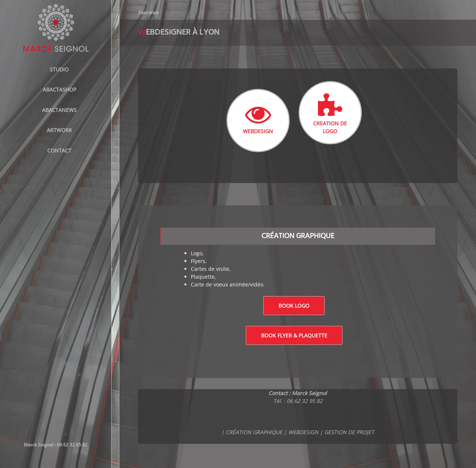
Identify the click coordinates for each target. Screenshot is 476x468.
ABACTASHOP (59, 89)
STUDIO (59, 69)
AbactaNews (59, 110)
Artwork (59, 130)
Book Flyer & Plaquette (294, 335)
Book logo (294, 306)
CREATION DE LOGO (330, 114)
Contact (59, 150)
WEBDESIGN (258, 118)
